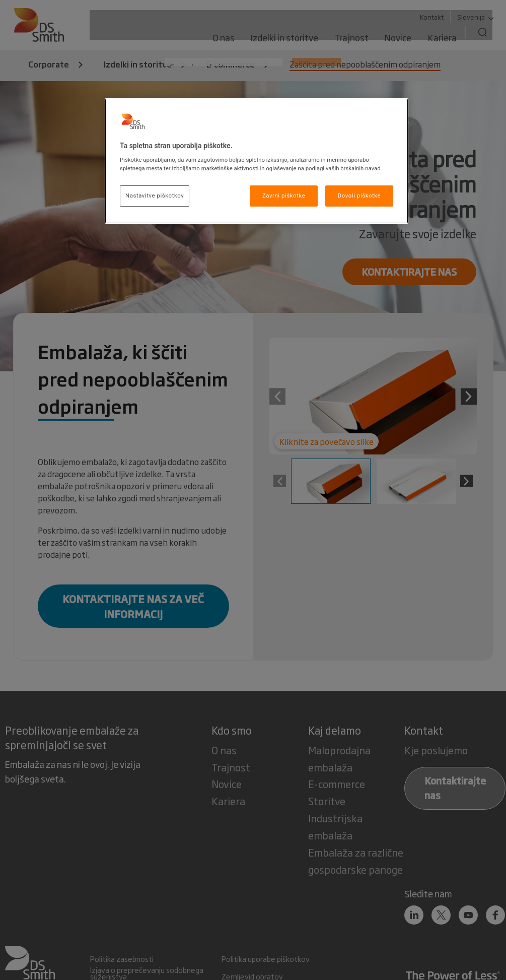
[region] (257, 161)
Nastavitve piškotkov (155, 195)
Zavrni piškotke (284, 195)
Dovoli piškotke (359, 195)
